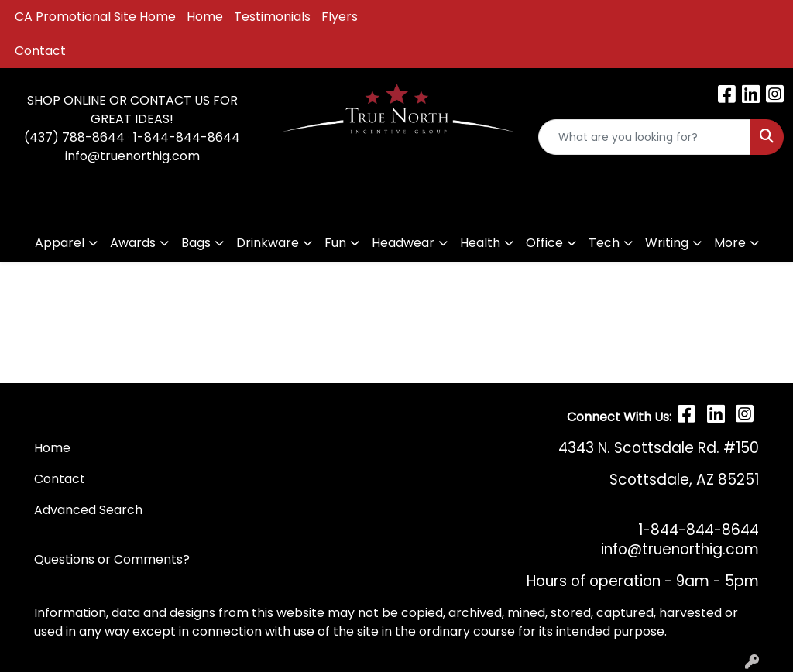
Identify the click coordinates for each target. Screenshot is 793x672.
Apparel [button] (60, 243)
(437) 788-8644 (74, 137)
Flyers (340, 17)
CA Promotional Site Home (95, 17)
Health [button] (480, 243)
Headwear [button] (403, 243)
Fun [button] (335, 243)
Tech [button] (604, 243)
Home (205, 17)
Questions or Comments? (112, 559)
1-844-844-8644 (187, 137)
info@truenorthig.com (132, 156)
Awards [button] (133, 243)
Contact (40, 51)
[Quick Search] (645, 137)
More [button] (730, 243)
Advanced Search (88, 510)
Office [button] (544, 243)
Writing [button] (667, 243)
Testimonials (272, 17)
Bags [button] (196, 243)
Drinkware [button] (268, 243)
